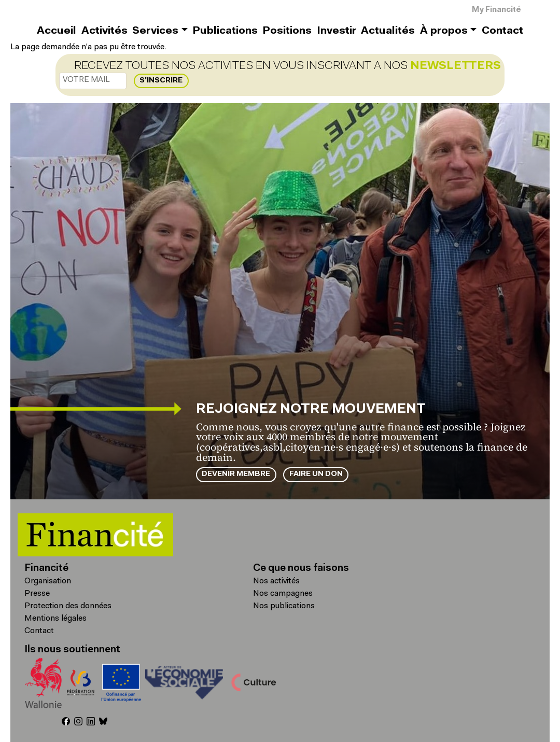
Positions (287, 31)
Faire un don (316, 474)
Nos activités (276, 581)
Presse (37, 594)
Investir (337, 31)
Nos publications (284, 606)
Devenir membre (236, 474)
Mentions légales (55, 619)
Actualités (388, 31)
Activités (104, 31)
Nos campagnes (283, 594)
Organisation (48, 581)
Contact (502, 31)
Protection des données (68, 606)
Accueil (57, 31)
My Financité (496, 10)
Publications (225, 31)
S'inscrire (161, 81)
